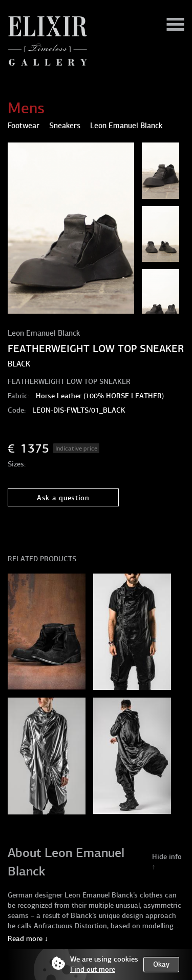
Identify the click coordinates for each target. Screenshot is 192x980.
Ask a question (63, 498)
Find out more (93, 969)
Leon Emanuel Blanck (44, 333)
